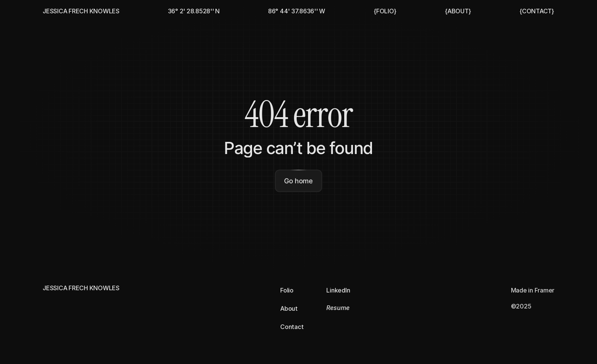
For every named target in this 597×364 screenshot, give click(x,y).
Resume (338, 308)
